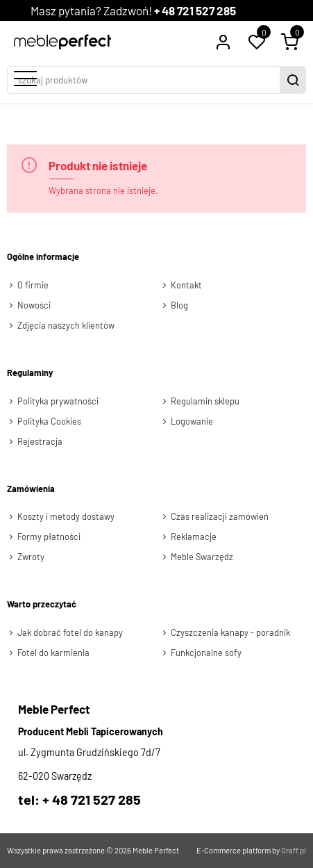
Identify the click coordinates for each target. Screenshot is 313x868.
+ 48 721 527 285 (195, 10)
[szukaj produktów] (145, 80)
